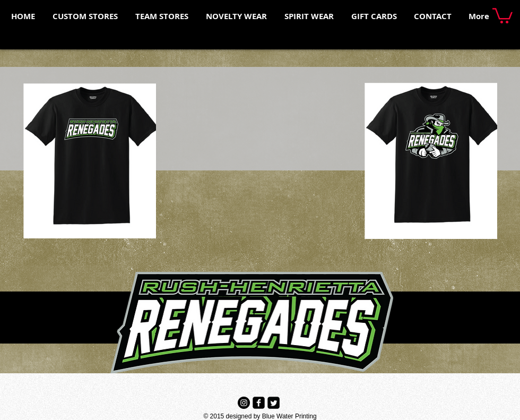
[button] (502, 15)
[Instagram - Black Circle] (244, 403)
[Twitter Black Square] (274, 403)
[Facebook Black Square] (259, 403)
